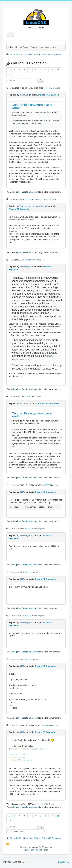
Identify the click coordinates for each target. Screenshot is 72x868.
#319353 (28, 199)
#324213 (28, 572)
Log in (16, 192)
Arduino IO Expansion (48, 95)
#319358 (28, 260)
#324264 (28, 659)
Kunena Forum (42, 850)
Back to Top (63, 862)
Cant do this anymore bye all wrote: (32, 106)
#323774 (47, 485)
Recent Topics (22, 47)
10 (52, 70)
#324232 (28, 616)
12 (10, 74)
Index (10, 47)
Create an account (30, 192)
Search (34, 47)
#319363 (28, 397)
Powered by (29, 850)
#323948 (28, 529)
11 (58, 70)
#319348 (47, 88)
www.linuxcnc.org (48, 47)
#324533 (47, 725)
